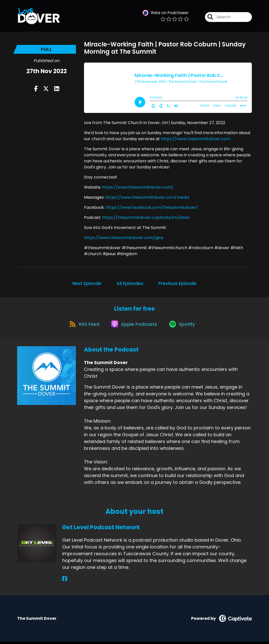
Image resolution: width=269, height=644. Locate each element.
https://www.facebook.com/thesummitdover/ (152, 207)
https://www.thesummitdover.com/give (124, 238)
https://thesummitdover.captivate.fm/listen (146, 217)
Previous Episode (177, 283)
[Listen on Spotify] (184, 326)
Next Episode (87, 283)
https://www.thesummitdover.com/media (147, 197)
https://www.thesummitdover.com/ (138, 187)
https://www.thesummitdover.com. (196, 139)
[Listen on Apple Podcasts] (134, 326)
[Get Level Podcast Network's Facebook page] (65, 581)
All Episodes (130, 283)
